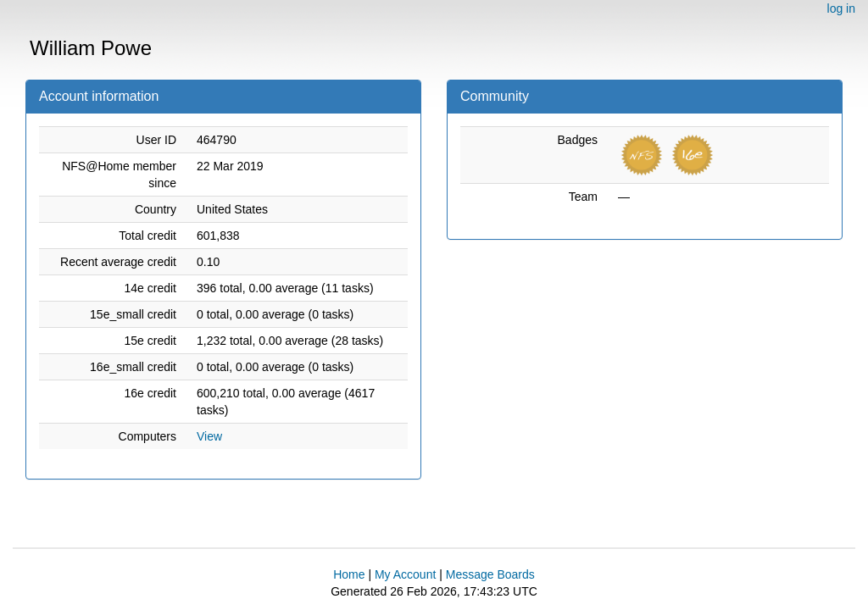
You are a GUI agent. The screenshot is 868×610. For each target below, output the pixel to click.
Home (349, 574)
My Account (405, 574)
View (209, 436)
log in (841, 8)
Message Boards (490, 574)
